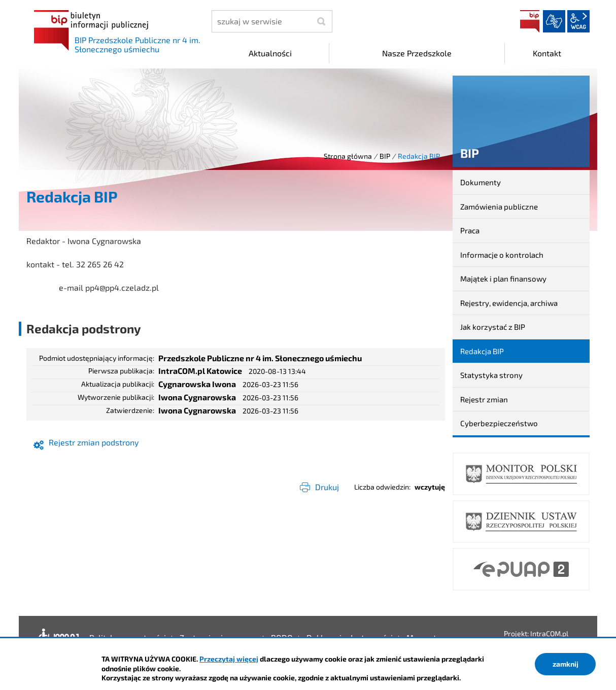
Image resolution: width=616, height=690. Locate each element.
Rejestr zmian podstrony (94, 442)
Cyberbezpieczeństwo (499, 423)
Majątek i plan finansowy (503, 279)
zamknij (566, 664)
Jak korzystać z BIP (493, 327)
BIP (530, 21)
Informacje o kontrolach (502, 255)
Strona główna (348, 156)
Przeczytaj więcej (229, 659)
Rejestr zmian (484, 399)
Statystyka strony (491, 375)
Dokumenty (481, 182)
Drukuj (327, 487)
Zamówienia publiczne (499, 206)
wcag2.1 (578, 21)
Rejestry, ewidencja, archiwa (509, 303)
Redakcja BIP (482, 351)
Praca (470, 230)
